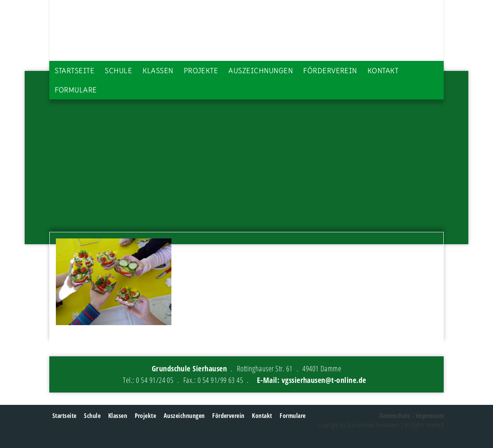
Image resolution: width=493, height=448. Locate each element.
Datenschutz (395, 416)
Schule (118, 71)
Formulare (76, 90)
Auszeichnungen (261, 71)
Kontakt (383, 71)
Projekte (201, 71)
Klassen (158, 71)
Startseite (75, 71)
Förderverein (330, 71)
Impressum (430, 416)
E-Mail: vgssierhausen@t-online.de (312, 380)
